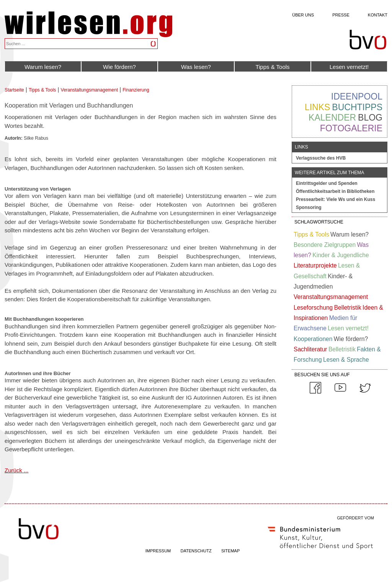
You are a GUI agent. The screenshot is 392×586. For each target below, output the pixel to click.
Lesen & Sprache (346, 360)
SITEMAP (230, 551)
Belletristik (348, 308)
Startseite (14, 90)
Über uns (303, 15)
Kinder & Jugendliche (341, 255)
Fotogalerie (351, 128)
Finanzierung (136, 90)
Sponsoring (309, 207)
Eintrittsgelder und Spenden (327, 183)
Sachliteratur (310, 349)
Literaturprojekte (315, 265)
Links (317, 107)
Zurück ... (17, 470)
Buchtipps (357, 107)
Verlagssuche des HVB (321, 158)
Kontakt (378, 15)
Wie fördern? (119, 67)
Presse (341, 15)
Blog (370, 118)
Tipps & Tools (272, 67)
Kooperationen (313, 339)
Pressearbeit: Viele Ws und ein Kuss (336, 199)
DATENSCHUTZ (196, 551)
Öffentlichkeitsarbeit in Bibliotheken (335, 191)
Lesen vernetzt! (349, 67)
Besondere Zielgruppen (325, 245)
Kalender (332, 118)
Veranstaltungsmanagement (89, 90)
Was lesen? (196, 67)
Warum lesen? (43, 67)
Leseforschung (313, 308)
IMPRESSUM (158, 551)
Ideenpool (357, 96)
